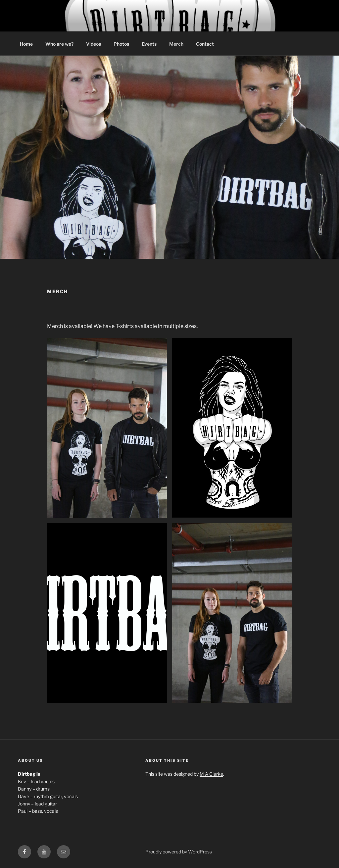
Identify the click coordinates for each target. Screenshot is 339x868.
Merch (176, 44)
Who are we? (59, 44)
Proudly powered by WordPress (179, 852)
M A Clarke (211, 774)
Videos (94, 44)
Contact (205, 44)
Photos (121, 44)
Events (149, 44)
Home (26, 44)
